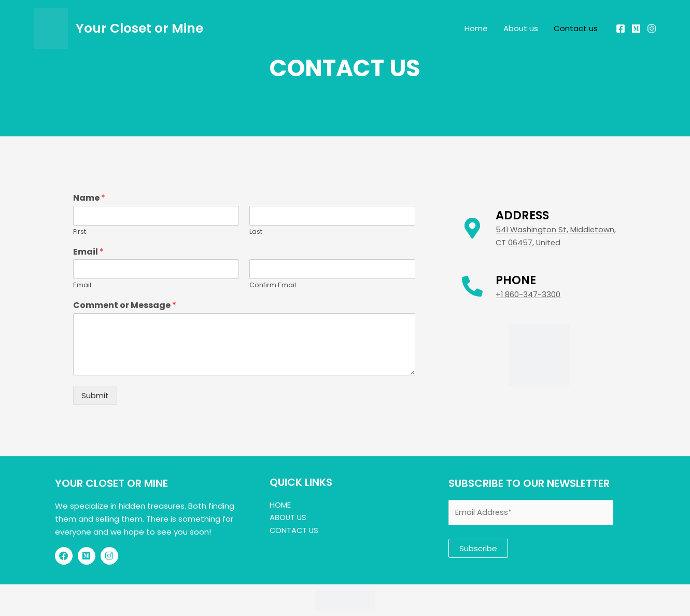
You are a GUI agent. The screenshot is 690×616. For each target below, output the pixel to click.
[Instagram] (652, 29)
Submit (95, 395)
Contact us (576, 28)
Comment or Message (125, 306)
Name (89, 198)
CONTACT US (295, 530)
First (80, 232)
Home (476, 28)
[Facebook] (621, 29)
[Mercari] (636, 29)
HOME (280, 505)
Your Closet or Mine (139, 28)
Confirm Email (273, 285)
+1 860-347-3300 (528, 294)
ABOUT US (288, 517)
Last (256, 232)
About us (521, 28)
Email (88, 252)
